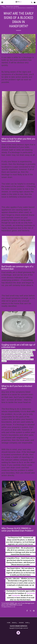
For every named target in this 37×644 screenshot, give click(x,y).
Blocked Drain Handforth (13, 6)
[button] (2, 2)
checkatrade (31, 593)
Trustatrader (16, 595)
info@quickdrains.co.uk (8, 607)
